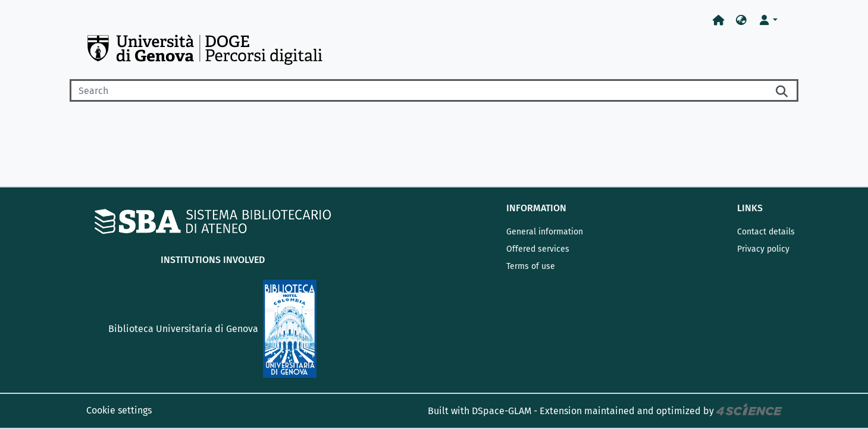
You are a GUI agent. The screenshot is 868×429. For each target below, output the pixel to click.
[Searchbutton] (783, 90)
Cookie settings (119, 410)
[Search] (419, 90)
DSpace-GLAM (502, 411)
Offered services (538, 249)
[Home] (719, 21)
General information (545, 232)
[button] (741, 21)
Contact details (766, 232)
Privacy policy (763, 249)
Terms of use (531, 266)
